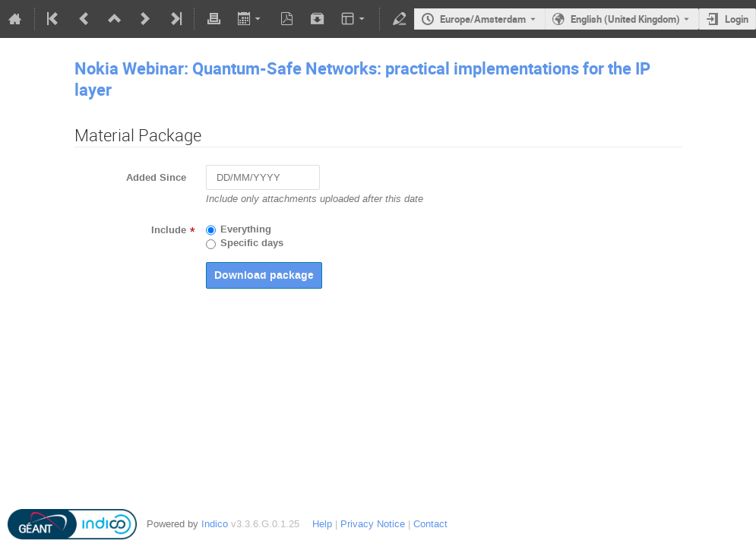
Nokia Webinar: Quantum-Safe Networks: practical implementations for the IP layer (362, 79)
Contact (430, 524)
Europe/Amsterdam (483, 19)
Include (169, 230)
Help (322, 524)
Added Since (156, 178)
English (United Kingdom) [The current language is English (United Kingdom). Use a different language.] (625, 19)
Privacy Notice (373, 524)
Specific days (252, 243)
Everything (246, 229)
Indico (215, 524)
